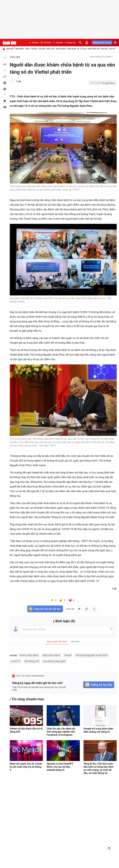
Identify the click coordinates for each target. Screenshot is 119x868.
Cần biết (57, 43)
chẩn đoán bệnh (51, 655)
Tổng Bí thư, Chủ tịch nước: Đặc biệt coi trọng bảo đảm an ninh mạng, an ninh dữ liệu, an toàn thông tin (99, 768)
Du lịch (83, 49)
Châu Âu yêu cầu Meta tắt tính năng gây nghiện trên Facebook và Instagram (61, 732)
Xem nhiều (19, 49)
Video (27, 49)
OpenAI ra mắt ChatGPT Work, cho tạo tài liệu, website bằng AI (60, 767)
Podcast (34, 43)
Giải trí (112, 49)
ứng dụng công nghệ (54, 661)
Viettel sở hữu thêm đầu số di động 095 (26, 730)
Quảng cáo (70, 43)
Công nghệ (72, 49)
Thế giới (42, 49)
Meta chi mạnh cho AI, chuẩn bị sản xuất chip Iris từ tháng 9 (26, 767)
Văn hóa (104, 49)
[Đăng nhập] (87, 43)
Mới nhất (10, 49)
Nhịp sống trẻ (94, 49)
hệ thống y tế (32, 661)
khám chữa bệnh (29, 655)
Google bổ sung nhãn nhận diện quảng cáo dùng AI (98, 730)
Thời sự (34, 49)
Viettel (68, 655)
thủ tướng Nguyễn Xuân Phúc (92, 655)
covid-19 (16, 661)
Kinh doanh (61, 49)
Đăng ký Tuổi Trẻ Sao (102, 43)
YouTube (45, 43)
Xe (78, 49)
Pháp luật (51, 49)
